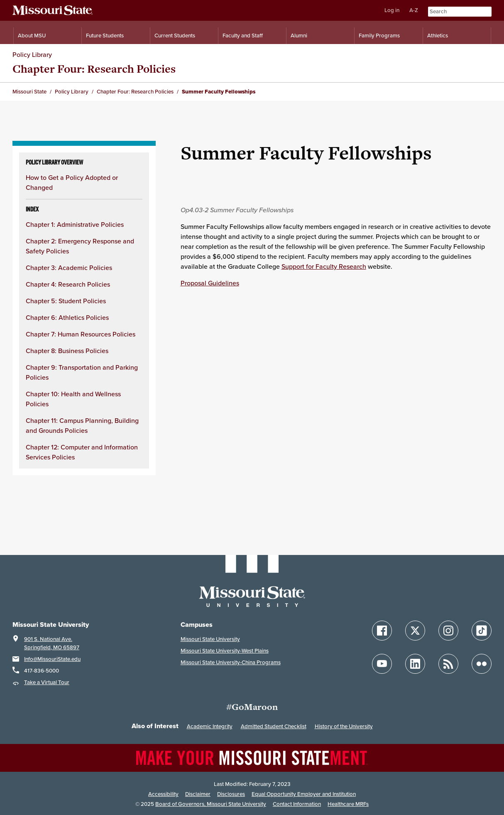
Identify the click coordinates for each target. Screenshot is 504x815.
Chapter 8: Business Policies (67, 351)
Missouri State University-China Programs (231, 662)
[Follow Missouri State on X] (415, 631)
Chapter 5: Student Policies (66, 301)
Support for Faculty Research (324, 266)
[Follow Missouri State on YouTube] (382, 664)
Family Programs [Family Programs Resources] (379, 36)
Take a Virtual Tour (47, 682)
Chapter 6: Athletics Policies (67, 317)
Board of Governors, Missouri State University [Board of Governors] (211, 804)
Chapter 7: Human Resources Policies (81, 334)
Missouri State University (210, 639)
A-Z (414, 10)
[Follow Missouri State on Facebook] (382, 631)
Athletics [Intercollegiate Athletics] (438, 36)
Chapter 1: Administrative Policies (75, 224)
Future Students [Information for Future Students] (105, 36)
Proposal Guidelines (210, 283)
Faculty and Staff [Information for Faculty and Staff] (243, 36)
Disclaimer (198, 794)
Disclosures (231, 794)
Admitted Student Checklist (274, 726)
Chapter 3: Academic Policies (69, 268)
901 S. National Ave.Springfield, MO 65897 (52, 643)
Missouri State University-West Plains (225, 651)
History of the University (344, 726)
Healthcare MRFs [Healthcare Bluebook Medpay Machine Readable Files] (348, 804)
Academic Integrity (210, 726)
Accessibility (163, 794)
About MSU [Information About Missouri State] (32, 36)
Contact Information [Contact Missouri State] (297, 804)
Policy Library (32, 54)
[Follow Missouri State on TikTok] (482, 631)
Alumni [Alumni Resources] (299, 36)
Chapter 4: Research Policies (68, 284)
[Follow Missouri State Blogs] (448, 664)
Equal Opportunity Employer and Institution (304, 794)
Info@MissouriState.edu (52, 659)
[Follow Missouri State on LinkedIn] (415, 664)
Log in (392, 10)
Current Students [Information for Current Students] (175, 36)
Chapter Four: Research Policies (94, 69)
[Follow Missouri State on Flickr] (482, 664)
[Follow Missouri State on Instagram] (448, 631)
